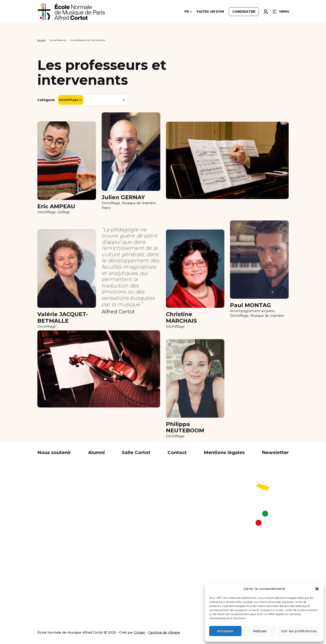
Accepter (225, 631)
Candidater (244, 12)
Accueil (41, 40)
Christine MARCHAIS (181, 318)
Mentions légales (224, 452)
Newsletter (275, 452)
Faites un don (210, 12)
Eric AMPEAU (56, 206)
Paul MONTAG (250, 305)
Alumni (96, 452)
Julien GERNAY (123, 197)
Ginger (140, 632)
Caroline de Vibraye (164, 632)
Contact (177, 452)
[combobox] (92, 100)
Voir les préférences (299, 631)
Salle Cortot (136, 452)
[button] (317, 589)
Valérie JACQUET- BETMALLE (63, 318)
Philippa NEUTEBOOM (185, 427)
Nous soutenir (54, 452)
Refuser (260, 631)
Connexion (266, 11)
